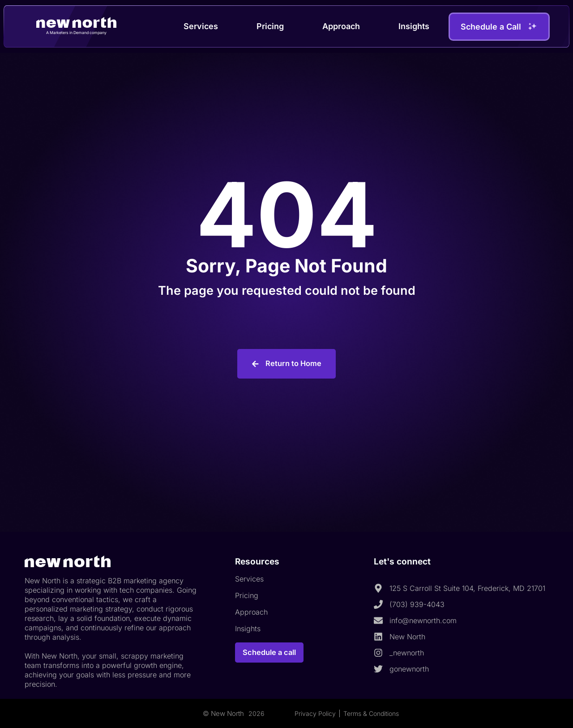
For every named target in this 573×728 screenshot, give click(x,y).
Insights (414, 26)
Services (201, 26)
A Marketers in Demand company (76, 32)
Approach (341, 26)
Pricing (270, 26)
